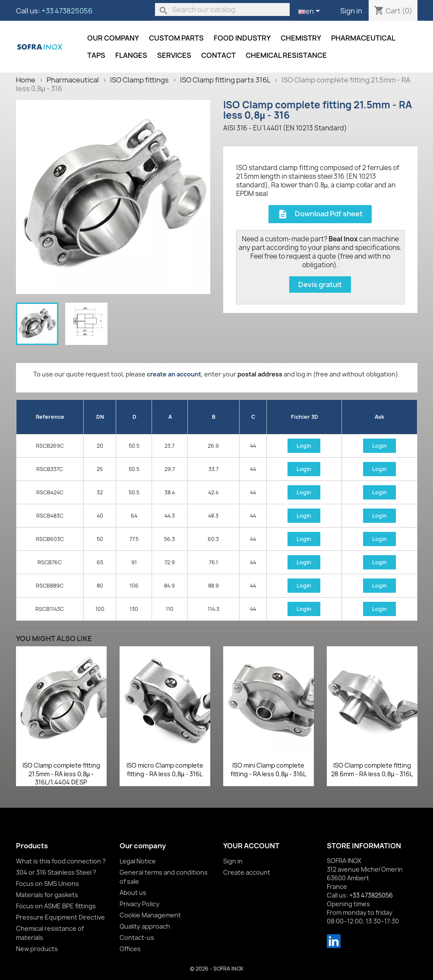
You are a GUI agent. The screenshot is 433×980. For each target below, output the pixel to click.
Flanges (131, 55)
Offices (130, 949)
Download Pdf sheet (320, 214)
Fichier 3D (305, 417)
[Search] (222, 9)
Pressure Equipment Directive (60, 917)
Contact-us (137, 937)
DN (100, 417)
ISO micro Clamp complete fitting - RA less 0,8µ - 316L (165, 770)
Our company (113, 38)
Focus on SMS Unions (47, 884)
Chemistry (301, 38)
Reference (50, 417)
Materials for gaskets (47, 895)
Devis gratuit (320, 285)
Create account (247, 872)
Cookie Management (150, 915)
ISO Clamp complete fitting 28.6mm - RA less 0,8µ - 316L (372, 770)
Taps (96, 55)
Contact (218, 55)
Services (174, 55)
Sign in (351, 11)
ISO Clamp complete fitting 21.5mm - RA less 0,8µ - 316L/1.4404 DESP (61, 774)
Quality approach (145, 926)
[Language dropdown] (311, 12)
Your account (251, 846)
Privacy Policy (139, 904)
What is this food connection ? (61, 861)
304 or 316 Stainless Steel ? (56, 872)
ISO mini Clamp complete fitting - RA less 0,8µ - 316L (268, 770)
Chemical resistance (286, 55)
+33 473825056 (67, 11)
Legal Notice (138, 861)
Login (304, 446)
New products (37, 949)
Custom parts (176, 38)
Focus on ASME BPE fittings (56, 906)
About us (133, 893)
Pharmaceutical (363, 38)
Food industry (242, 38)
